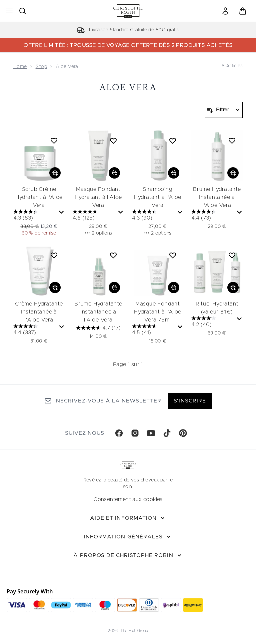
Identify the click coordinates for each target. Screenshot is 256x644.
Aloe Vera (128, 87)
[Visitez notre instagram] (135, 433)
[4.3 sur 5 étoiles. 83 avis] (35, 216)
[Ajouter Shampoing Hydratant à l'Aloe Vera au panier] (174, 173)
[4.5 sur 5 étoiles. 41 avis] (154, 330)
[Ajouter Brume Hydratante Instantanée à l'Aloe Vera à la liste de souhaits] (232, 141)
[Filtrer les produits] (224, 110)
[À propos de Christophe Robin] (128, 555)
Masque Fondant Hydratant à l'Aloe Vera (98, 197)
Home (20, 67)
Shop (41, 67)
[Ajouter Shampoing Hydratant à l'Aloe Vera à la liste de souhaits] (173, 141)
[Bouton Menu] (9, 11)
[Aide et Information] (128, 518)
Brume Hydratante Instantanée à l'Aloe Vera (217, 197)
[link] (225, 11)
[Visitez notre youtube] (151, 433)
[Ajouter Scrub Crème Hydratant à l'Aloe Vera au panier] (55, 173)
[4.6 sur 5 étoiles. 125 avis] (95, 216)
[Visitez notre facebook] (119, 433)
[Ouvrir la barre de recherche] (23, 11)
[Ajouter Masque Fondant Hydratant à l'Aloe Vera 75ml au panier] (174, 288)
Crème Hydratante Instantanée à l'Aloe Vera (39, 312)
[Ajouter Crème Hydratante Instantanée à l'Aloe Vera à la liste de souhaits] (54, 255)
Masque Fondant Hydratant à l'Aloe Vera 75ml (158, 312)
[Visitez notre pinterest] (183, 433)
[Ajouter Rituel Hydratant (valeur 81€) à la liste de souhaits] (232, 255)
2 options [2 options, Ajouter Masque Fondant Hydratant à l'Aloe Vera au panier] (98, 233)
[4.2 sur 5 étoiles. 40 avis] (213, 322)
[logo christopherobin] (128, 11)
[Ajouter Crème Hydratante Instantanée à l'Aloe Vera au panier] (55, 288)
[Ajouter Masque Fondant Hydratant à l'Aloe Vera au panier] (114, 173)
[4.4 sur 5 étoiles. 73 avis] (213, 216)
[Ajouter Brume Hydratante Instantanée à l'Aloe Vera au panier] (233, 173)
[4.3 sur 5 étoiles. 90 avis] (154, 216)
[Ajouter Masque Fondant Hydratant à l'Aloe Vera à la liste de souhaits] (113, 141)
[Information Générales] (128, 537)
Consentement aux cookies (128, 499)
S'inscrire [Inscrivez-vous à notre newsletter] (190, 401)
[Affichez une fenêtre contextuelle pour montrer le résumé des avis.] (61, 212)
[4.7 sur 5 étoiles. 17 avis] (98, 328)
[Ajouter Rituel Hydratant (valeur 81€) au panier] (233, 288)
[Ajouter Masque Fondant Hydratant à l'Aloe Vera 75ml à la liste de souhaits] (173, 255)
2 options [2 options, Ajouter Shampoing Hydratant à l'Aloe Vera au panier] (158, 233)
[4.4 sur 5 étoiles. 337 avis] (35, 330)
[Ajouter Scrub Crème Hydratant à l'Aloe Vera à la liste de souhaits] (54, 141)
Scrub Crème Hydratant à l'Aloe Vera (39, 197)
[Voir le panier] (243, 11)
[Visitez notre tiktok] (167, 433)
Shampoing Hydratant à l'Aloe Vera (158, 197)
